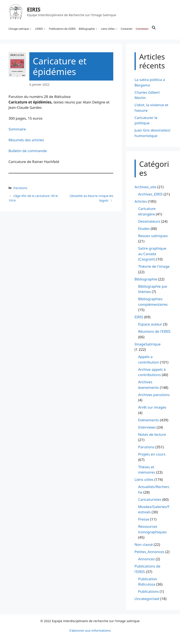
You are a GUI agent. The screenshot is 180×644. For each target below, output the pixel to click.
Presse (144, 519)
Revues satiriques (153, 236)
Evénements (149, 420)
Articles (141, 201)
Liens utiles (144, 479)
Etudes (144, 229)
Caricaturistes (150, 499)
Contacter (127, 29)
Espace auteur (150, 324)
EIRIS (34, 9)
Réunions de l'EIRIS (154, 331)
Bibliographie (88, 29)
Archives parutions (154, 395)
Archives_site (145, 187)
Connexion (142, 29)
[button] (154, 29)
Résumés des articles (26, 140)
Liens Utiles (109, 29)
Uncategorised (147, 599)
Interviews (147, 427)
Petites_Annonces (149, 552)
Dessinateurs (149, 221)
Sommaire (17, 129)
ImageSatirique (148, 344)
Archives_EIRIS (150, 194)
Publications (148, 591)
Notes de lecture (152, 434)
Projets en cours (152, 454)
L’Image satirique (20, 29)
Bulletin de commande (28, 151)
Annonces (147, 559)
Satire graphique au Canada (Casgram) (152, 254)
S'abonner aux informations (90, 630)
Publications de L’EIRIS (62, 29)
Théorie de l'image (154, 266)
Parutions (20, 188)
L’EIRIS (40, 29)
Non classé (144, 544)
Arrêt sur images (152, 407)
